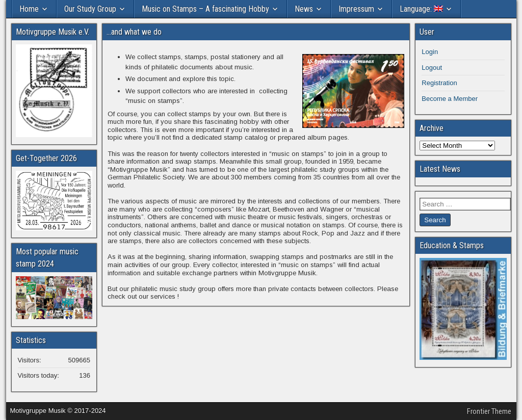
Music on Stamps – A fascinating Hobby (205, 9)
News (304, 9)
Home (29, 9)
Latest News (440, 169)
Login (430, 52)
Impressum (356, 9)
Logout (432, 68)
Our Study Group (90, 9)
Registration (439, 83)
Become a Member (450, 99)
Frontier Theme (489, 411)
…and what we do (134, 32)
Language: (421, 9)
